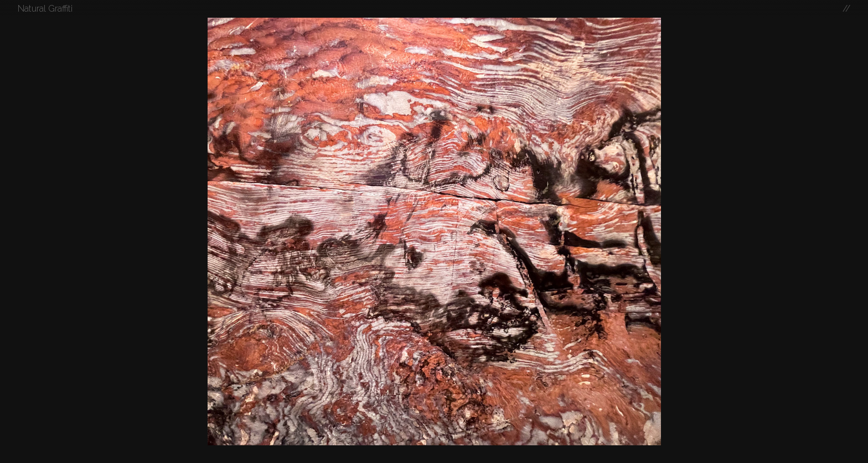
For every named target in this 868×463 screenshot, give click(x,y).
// (846, 9)
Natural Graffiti (45, 9)
